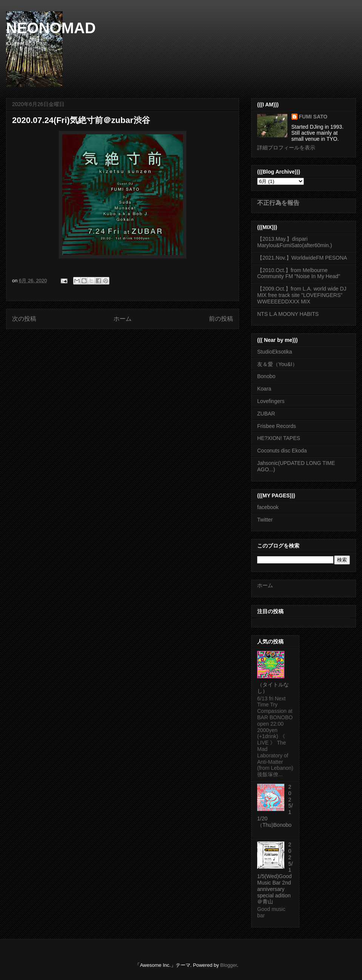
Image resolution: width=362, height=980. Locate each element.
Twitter (265, 520)
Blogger (229, 965)
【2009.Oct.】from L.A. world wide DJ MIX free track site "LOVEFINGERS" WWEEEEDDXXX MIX (302, 295)
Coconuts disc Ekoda (282, 451)
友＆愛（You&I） (277, 364)
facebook (268, 507)
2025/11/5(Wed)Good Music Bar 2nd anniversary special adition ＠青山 (275, 873)
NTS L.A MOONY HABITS (288, 314)
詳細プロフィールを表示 (286, 148)
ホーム (123, 319)
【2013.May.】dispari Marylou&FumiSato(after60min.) (295, 242)
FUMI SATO (313, 117)
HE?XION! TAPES (279, 438)
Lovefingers (271, 401)
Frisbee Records (277, 426)
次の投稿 (24, 319)
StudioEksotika (275, 352)
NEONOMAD (51, 28)
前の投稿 (221, 319)
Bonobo (266, 376)
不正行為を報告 (278, 203)
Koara (264, 389)
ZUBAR (266, 414)
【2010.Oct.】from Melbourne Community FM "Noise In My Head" (299, 273)
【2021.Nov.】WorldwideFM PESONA (302, 258)
